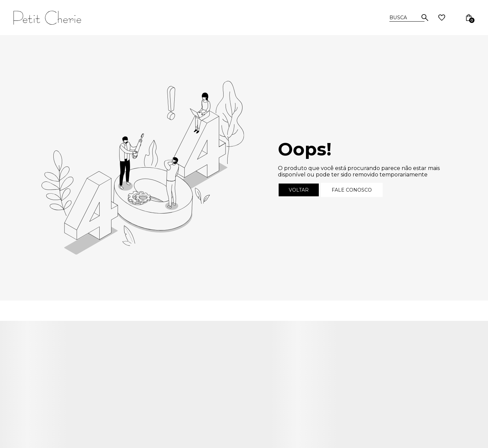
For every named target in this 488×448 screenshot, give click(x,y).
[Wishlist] (442, 18)
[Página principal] (61, 18)
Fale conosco (352, 190)
